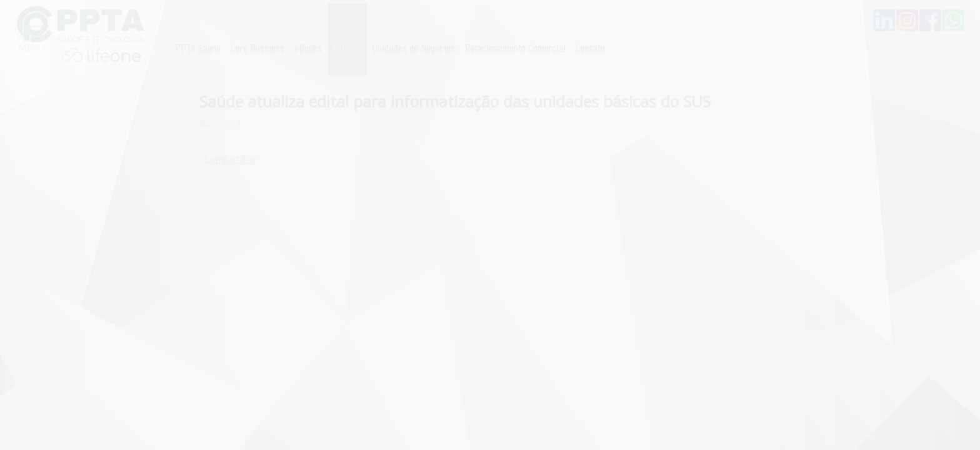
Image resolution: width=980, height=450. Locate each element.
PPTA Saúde (198, 47)
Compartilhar (231, 159)
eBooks (308, 47)
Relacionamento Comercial (515, 47)
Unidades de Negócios (414, 47)
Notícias (347, 47)
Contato (590, 47)
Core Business (257, 47)
